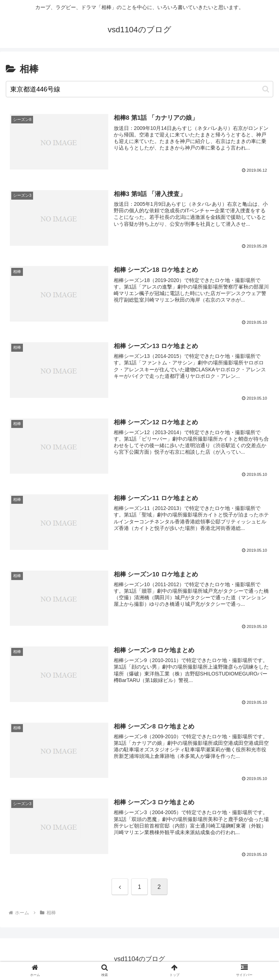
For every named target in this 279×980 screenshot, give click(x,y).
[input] (139, 89)
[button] (266, 89)
